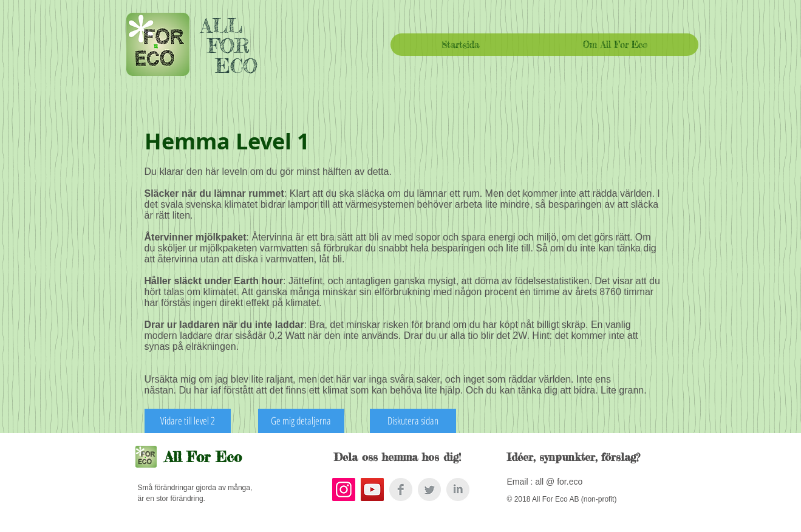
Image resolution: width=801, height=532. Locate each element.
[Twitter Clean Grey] (429, 489)
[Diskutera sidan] (413, 421)
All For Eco (203, 457)
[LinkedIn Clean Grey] (458, 489)
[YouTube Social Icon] (372, 489)
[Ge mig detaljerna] (301, 421)
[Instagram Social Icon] (344, 489)
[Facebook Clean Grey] (401, 489)
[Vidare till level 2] (188, 421)
